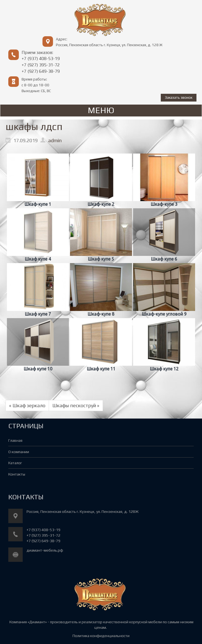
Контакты (17, 474)
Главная (15, 440)
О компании (19, 452)
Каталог (15, 463)
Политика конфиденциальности (101, 636)
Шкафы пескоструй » (76, 405)
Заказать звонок (179, 98)
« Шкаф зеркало (27, 405)
